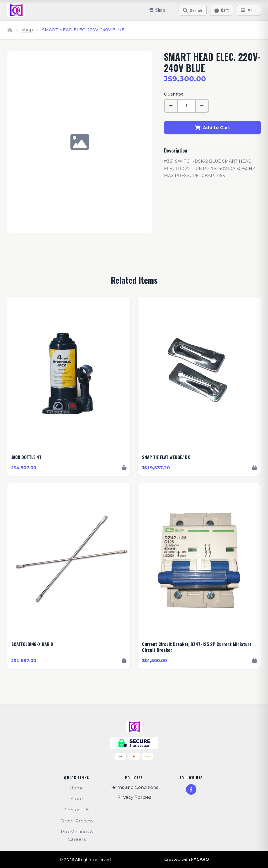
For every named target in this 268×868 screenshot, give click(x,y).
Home (77, 788)
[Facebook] (191, 789)
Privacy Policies (134, 797)
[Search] (193, 10)
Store (77, 799)
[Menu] (249, 10)
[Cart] (222, 10)
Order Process (77, 821)
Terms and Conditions (134, 787)
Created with (187, 860)
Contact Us (77, 810)
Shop (27, 30)
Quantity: (173, 94)
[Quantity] (186, 106)
